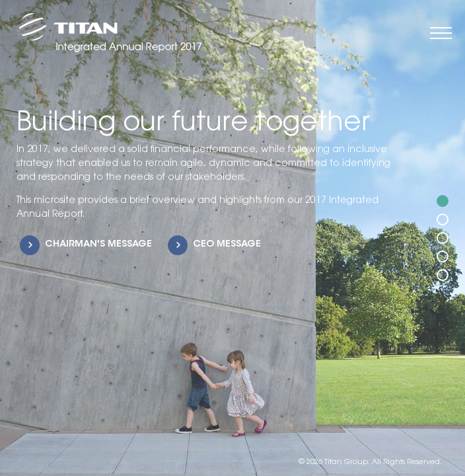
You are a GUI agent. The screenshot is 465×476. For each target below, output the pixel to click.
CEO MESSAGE (227, 245)
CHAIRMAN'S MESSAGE (98, 245)
